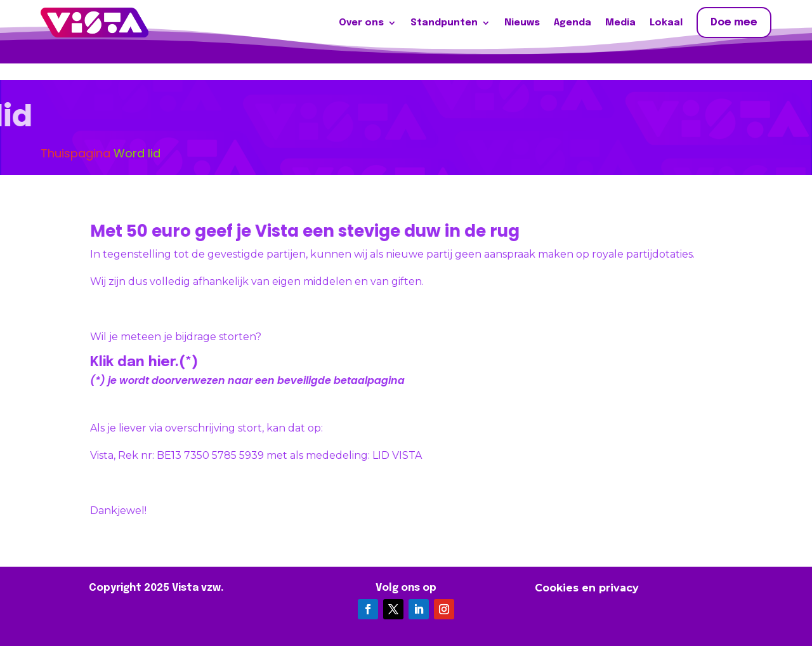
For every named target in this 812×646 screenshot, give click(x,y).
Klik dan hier (117, 362)
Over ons (361, 23)
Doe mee (734, 23)
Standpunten (444, 23)
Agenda (573, 23)
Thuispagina (75, 153)
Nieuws (522, 23)
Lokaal (666, 23)
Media (620, 23)
